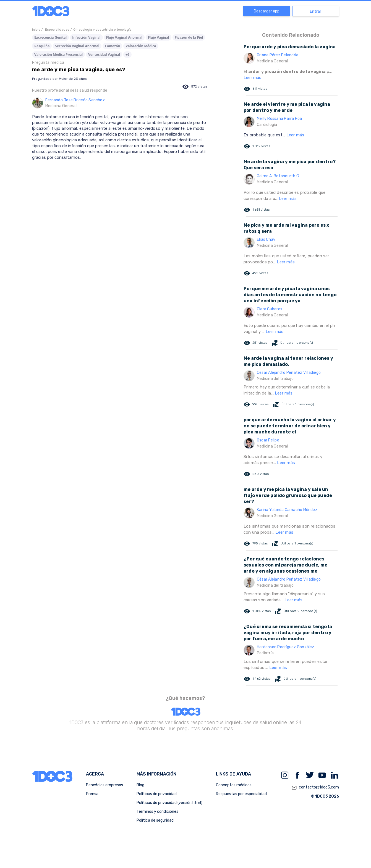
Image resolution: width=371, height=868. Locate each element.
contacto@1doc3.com (315, 788)
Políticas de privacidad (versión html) (169, 803)
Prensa (92, 794)
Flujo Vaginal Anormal (124, 37)
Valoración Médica (141, 46)
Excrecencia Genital (50, 37)
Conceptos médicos (234, 785)
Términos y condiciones (157, 812)
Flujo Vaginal (159, 37)
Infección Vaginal (86, 37)
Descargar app (267, 11)
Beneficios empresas (104, 785)
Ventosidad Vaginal (104, 55)
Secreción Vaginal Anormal (77, 46)
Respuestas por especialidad (241, 794)
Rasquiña (42, 46)
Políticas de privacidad (157, 794)
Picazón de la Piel (189, 37)
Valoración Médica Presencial (58, 55)
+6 (127, 55)
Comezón (112, 46)
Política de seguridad (155, 820)
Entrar (316, 11)
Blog (140, 785)
